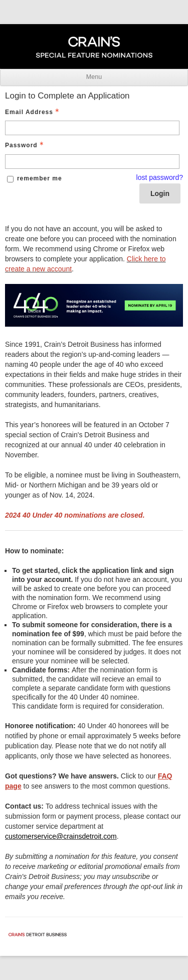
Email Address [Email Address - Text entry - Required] (33, 112)
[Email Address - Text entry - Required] (92, 128)
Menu (94, 77)
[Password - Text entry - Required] (92, 162)
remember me (40, 178)
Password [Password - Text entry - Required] (25, 145)
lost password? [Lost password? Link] (160, 177)
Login (160, 193)
